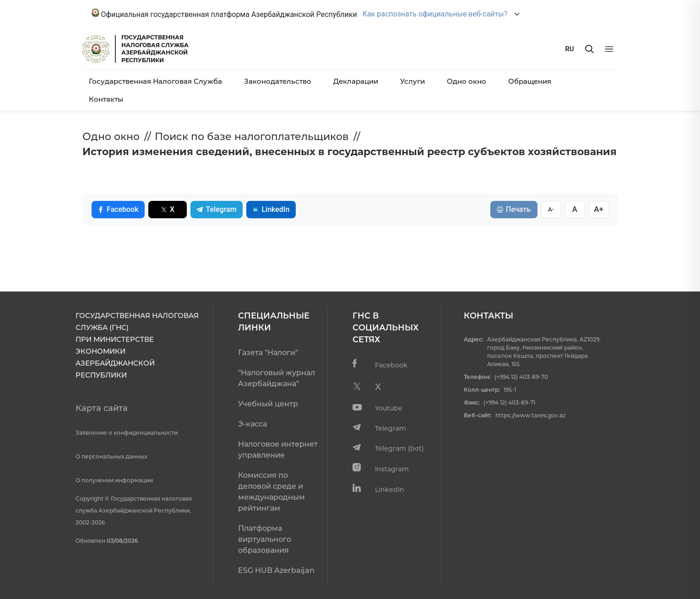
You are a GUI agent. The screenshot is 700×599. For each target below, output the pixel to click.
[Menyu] (609, 49)
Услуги (412, 81)
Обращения (530, 81)
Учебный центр (268, 404)
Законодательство (278, 81)
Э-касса (252, 424)
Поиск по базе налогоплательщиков (252, 137)
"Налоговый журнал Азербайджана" (277, 378)
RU (569, 49)
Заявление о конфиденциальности (127, 433)
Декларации (356, 81)
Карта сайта (102, 408)
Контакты (106, 99)
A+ (599, 209)
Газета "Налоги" (268, 353)
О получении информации (114, 480)
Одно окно (467, 81)
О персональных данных (111, 456)
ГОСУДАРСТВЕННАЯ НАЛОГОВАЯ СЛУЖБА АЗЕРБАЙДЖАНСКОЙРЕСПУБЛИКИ (155, 49)
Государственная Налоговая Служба (155, 81)
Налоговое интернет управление (278, 450)
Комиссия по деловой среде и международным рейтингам (271, 492)
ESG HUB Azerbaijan (276, 570)
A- (551, 209)
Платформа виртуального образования (265, 539)
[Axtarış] (589, 49)
